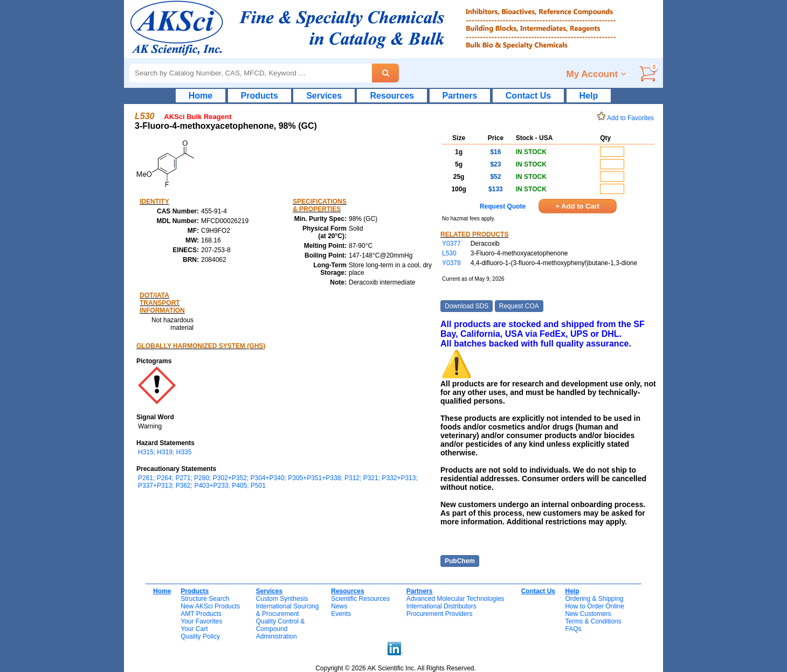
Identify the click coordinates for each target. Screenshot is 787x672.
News (339, 606)
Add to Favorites (627, 118)
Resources (392, 96)
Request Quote (503, 206)
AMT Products (201, 614)
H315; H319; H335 (165, 452)
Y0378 (451, 263)
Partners (460, 96)
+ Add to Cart (578, 206)
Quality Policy (200, 636)
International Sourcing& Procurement (288, 610)
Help (589, 96)
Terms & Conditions (593, 621)
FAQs (573, 629)
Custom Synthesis (282, 599)
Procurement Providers (440, 614)
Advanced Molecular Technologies (455, 599)
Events (341, 614)
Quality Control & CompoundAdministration (281, 629)
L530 (449, 253)
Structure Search (205, 599)
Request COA (519, 306)
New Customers (588, 614)
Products (260, 96)
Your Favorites (201, 621)
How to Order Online (594, 606)
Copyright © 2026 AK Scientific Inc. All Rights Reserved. (396, 668)
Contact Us (528, 96)
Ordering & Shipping (594, 599)
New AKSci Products (210, 606)
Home (201, 96)
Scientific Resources (360, 599)
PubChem (460, 561)
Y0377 (451, 244)
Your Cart (194, 629)
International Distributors (441, 606)
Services (324, 96)
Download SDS (467, 306)
